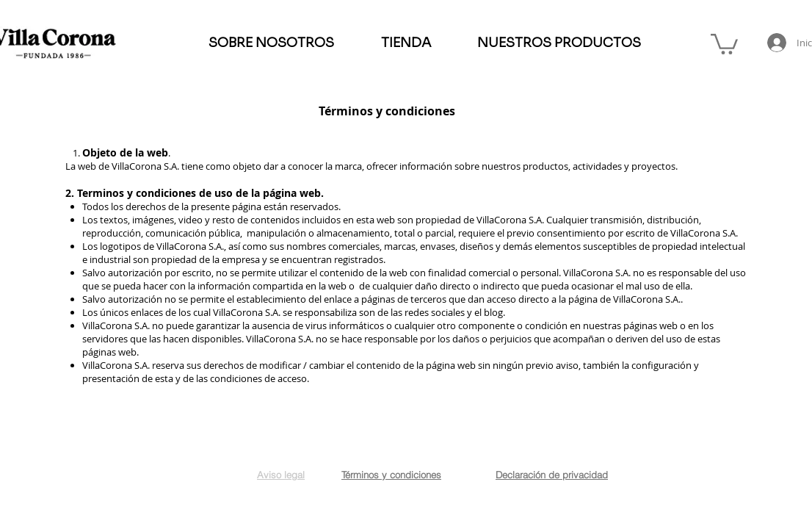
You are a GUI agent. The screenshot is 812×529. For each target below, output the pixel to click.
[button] (724, 43)
